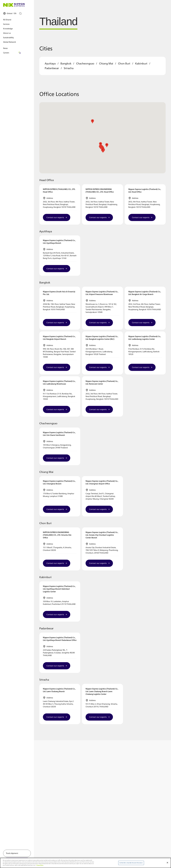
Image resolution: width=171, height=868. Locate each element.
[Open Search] (23, 16)
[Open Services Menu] (14, 26)
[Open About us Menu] (14, 35)
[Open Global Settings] (12, 16)
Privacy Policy (40, 865)
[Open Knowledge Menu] (14, 31)
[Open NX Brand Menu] (14, 22)
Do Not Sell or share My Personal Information (131, 863)
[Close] (167, 863)
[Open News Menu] (14, 50)
